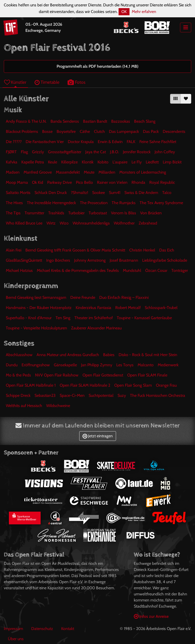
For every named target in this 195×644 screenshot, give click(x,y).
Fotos (76, 82)
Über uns (16, 639)
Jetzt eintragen (98, 436)
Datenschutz (42, 629)
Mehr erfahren (144, 12)
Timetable (47, 82)
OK (124, 12)
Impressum (13, 629)
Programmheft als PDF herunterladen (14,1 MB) (97, 66)
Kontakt (68, 629)
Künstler (15, 82)
